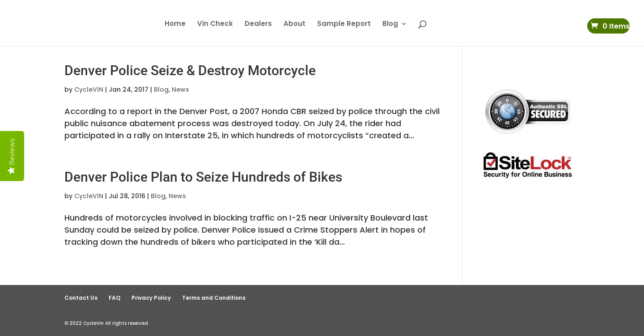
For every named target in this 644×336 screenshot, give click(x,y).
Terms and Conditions (214, 298)
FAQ (114, 298)
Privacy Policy (151, 298)
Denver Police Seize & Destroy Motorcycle (190, 70)
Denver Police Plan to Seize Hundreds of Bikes (203, 177)
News (180, 89)
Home (175, 24)
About (294, 24)
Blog (390, 24)
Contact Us (81, 298)
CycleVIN (89, 89)
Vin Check (215, 24)
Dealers (258, 24)
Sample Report (344, 24)
